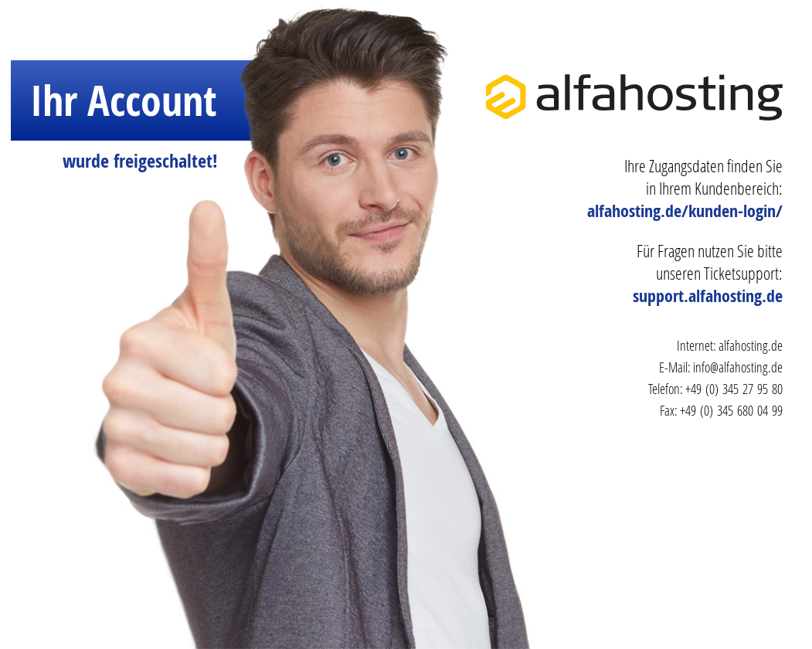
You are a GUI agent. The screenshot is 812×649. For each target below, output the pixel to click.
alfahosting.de (751, 345)
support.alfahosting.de (708, 296)
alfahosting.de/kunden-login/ (685, 211)
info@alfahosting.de (738, 367)
